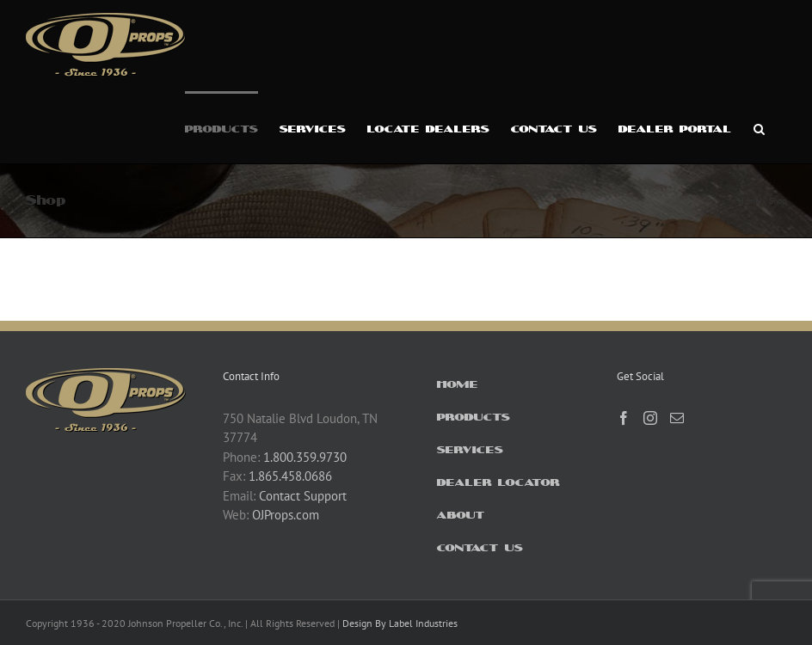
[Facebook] (624, 418)
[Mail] (677, 418)
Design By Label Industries (400, 623)
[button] (759, 127)
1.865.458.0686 (290, 476)
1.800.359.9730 (305, 457)
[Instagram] (650, 418)
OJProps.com (286, 515)
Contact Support (303, 496)
